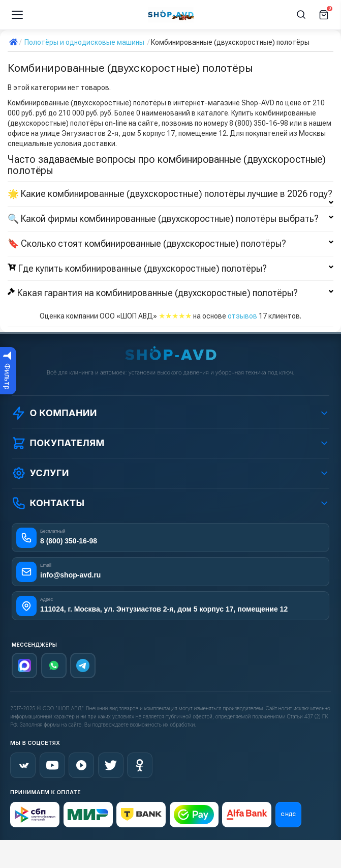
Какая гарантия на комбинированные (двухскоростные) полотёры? (170, 293)
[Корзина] (324, 15)
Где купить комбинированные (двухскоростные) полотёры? (170, 269)
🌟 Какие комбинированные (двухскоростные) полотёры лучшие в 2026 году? (170, 194)
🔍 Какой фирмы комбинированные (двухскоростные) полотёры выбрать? (170, 219)
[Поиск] (301, 15)
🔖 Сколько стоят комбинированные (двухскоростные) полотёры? (170, 244)
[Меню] (17, 15)
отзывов (242, 316)
